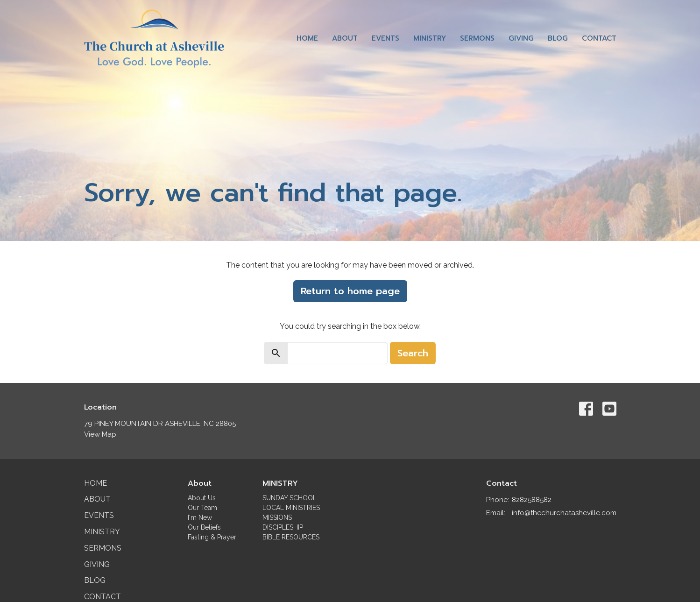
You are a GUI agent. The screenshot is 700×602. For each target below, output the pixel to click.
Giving (521, 38)
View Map (100, 434)
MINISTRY (280, 483)
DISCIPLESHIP (283, 527)
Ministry (430, 38)
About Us (202, 498)
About (345, 38)
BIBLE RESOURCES (291, 537)
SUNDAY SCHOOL (290, 498)
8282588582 (532, 500)
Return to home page (350, 291)
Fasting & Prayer (212, 537)
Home (307, 38)
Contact (599, 38)
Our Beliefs (204, 527)
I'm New (200, 517)
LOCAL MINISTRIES (291, 508)
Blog (558, 38)
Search (413, 353)
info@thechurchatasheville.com (564, 513)
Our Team (202, 508)
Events (385, 38)
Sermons (477, 38)
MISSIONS (277, 517)
